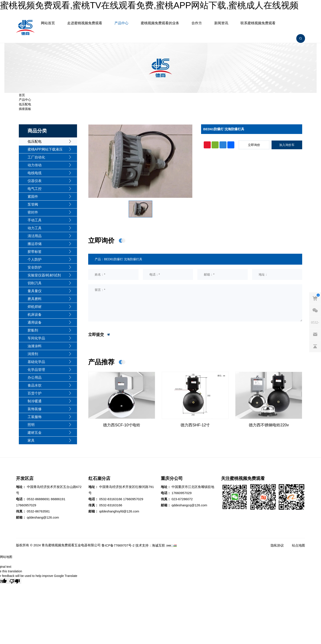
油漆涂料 (35, 346)
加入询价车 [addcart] (287, 145)
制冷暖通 (35, 401)
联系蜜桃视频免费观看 (258, 23)
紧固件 (33, 197)
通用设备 (35, 322)
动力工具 (35, 228)
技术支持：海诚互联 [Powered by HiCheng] (150, 545)
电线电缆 (35, 173)
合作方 (197, 23)
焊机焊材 (35, 307)
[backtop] (315, 346)
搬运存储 (35, 244)
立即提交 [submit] (99, 335)
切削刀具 (35, 283)
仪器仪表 (35, 181)
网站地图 (6, 557)
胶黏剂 (33, 330)
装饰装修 (35, 409)
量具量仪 (35, 291)
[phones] (315, 322)
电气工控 (35, 189)
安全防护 (35, 267)
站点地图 (298, 545)
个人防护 (35, 260)
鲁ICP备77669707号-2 (118, 545)
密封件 (33, 212)
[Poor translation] (15, 581)
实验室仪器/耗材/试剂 (44, 275)
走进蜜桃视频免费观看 (85, 23)
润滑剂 (33, 354)
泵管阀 (33, 204)
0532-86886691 (38, 499)
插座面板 (25, 109)
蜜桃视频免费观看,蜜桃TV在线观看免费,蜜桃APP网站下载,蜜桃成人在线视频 (149, 5)
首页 (22, 95)
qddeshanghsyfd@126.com (119, 511)
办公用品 (35, 378)
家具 (31, 440)
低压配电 (25, 104)
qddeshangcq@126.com (189, 505)
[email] (315, 334)
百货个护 (35, 393)
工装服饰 (35, 417)
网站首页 (48, 23)
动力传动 (35, 165)
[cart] (315, 298)
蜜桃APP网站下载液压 (45, 149)
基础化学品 (36, 362)
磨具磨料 (35, 299)
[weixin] (315, 310)
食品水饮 (35, 385)
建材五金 (35, 433)
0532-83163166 (111, 499)
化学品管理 (36, 370)
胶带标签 (35, 252)
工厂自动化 (36, 157)
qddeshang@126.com (43, 517)
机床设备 (35, 315)
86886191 (58, 499)
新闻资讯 (221, 23)
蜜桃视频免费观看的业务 (160, 23)
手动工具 (35, 220)
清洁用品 (35, 236)
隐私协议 (277, 545)
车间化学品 (36, 338)
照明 (31, 425)
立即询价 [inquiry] (254, 145)
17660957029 (26, 505)
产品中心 (121, 23)
